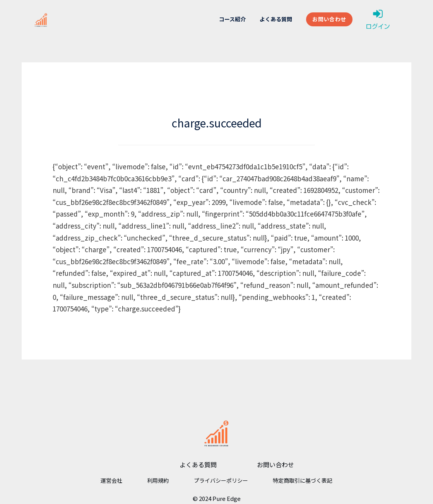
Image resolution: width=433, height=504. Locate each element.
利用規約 (158, 480)
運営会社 (111, 480)
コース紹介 (232, 19)
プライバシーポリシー (221, 480)
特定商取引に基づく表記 (303, 480)
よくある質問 (276, 19)
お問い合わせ (329, 19)
